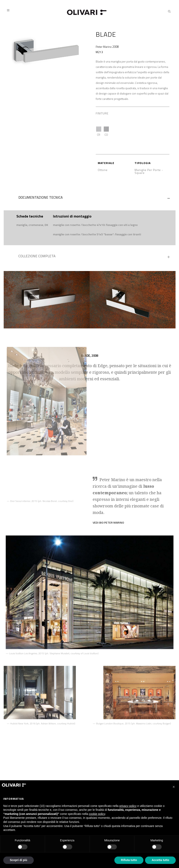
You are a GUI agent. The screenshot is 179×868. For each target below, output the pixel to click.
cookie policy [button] (97, 814)
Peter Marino (104, 47)
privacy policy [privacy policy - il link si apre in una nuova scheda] (128, 806)
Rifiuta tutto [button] (129, 860)
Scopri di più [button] (19, 860)
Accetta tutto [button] (160, 860)
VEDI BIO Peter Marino (108, 494)
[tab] (89, 198)
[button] (174, 787)
